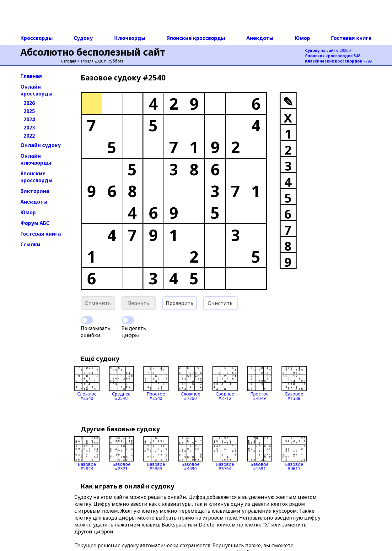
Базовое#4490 (191, 454)
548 (333, 56)
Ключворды (130, 38)
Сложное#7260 (191, 383)
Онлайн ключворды (36, 159)
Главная (31, 76)
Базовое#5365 (156, 454)
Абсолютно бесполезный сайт (93, 52)
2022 (29, 136)
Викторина (35, 191)
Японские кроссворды (196, 38)
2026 (29, 103)
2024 (29, 119)
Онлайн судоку (41, 145)
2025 (29, 111)
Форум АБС (35, 223)
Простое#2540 (156, 383)
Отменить (98, 303)
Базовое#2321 (121, 454)
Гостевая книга (351, 38)
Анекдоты (260, 38)
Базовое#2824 (87, 454)
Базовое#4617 (294, 454)
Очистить (220, 303)
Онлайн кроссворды (36, 90)
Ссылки (30, 244)
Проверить (180, 303)
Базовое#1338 (294, 383)
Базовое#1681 (260, 454)
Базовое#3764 (225, 454)
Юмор (302, 38)
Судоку (83, 38)
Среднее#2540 (121, 383)
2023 (29, 128)
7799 (338, 61)
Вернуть (139, 303)
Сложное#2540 (87, 383)
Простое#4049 (260, 383)
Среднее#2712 (225, 383)
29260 (328, 50)
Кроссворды (37, 38)
